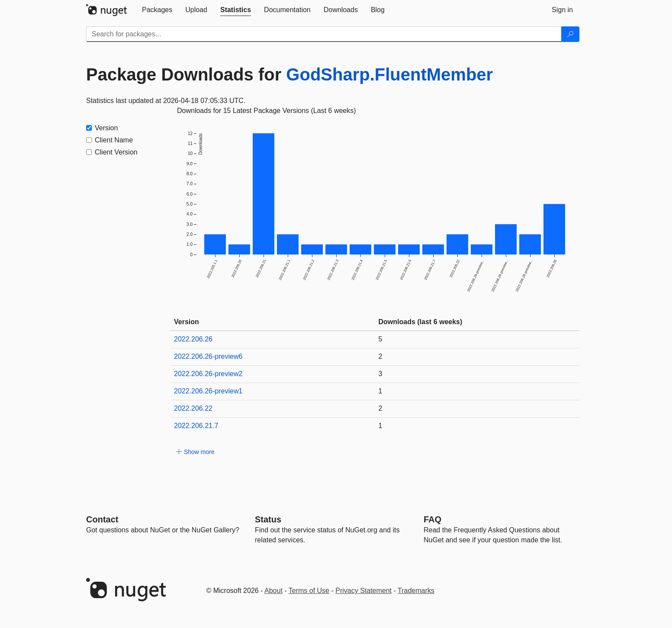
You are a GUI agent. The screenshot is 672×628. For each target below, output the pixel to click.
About (273, 591)
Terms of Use (309, 591)
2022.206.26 (193, 339)
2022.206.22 (193, 408)
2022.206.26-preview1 (208, 391)
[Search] (570, 34)
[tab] (157, 10)
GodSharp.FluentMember (389, 74)
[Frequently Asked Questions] (432, 519)
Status (268, 519)
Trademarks (416, 591)
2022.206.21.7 (196, 426)
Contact (102, 519)
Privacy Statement (363, 591)
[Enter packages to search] (324, 34)
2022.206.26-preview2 (208, 374)
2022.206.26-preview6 (208, 356)
